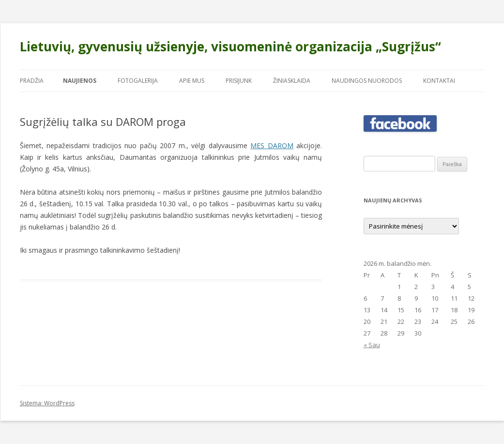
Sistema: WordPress (47, 403)
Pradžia (32, 81)
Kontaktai (439, 81)
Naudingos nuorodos (367, 81)
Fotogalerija (138, 81)
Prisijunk (239, 81)
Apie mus (192, 81)
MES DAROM (272, 145)
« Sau (372, 345)
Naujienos (80, 81)
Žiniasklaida (292, 81)
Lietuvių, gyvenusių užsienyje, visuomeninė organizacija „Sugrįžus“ (230, 46)
